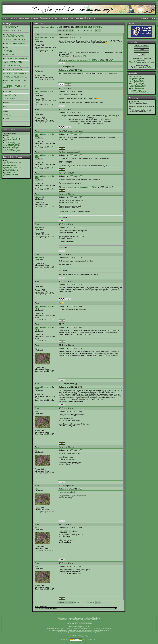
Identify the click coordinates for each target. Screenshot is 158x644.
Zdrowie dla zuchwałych (13, 167)
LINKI (6, 111)
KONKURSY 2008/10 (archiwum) (16, 77)
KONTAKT (8, 115)
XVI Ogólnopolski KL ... (138, 83)
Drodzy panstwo (136, 90)
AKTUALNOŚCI (82, 18)
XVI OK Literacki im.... (138, 77)
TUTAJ (149, 67)
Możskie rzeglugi (10, 166)
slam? (7, 136)
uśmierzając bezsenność (13, 162)
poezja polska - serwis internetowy (47, 27)
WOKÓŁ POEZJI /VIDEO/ (13, 70)
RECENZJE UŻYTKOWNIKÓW (15, 73)
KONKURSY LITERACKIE (14, 31)
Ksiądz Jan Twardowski (12, 139)
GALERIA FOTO (10, 95)
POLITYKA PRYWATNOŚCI (14, 36)
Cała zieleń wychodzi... (12, 171)
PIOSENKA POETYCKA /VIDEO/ (16, 58)
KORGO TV (9, 47)
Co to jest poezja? (11, 149)
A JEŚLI (7, 176)
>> (99, 30)
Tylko (6, 160)
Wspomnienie (9, 169)
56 (78, 30)
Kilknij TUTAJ (133, 62)
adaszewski (39, 197)
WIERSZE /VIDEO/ (11, 55)
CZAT (6, 106)
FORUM (92, 18)
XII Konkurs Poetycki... (138, 78)
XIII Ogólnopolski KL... (138, 82)
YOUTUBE (8, 51)
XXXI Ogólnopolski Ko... (138, 87)
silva (37, 70)
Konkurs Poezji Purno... (138, 85)
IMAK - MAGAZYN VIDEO (64, 18)
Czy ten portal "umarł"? (12, 144)
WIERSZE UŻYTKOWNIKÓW (42, 18)
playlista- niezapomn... (12, 147)
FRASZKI (8, 141)
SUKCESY (8, 91)
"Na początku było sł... (12, 137)
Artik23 (149, 112)
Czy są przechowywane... (13, 151)
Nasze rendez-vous (11, 174)
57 (81, 30)
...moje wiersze (10, 142)
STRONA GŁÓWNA (10, 18)
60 (91, 30)
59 (88, 30)
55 (75, 30)
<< (70, 30)
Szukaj (7, 119)
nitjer (37, 348)
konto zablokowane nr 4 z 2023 (84, 60)
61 (94, 30)
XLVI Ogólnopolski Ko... (138, 89)
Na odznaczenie (10, 172)
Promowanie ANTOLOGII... (139, 92)
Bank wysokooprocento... (13, 146)
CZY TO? (8, 164)
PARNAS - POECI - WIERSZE (15, 40)
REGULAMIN (24, 18)
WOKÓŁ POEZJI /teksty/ (13, 66)
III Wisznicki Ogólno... (137, 80)
